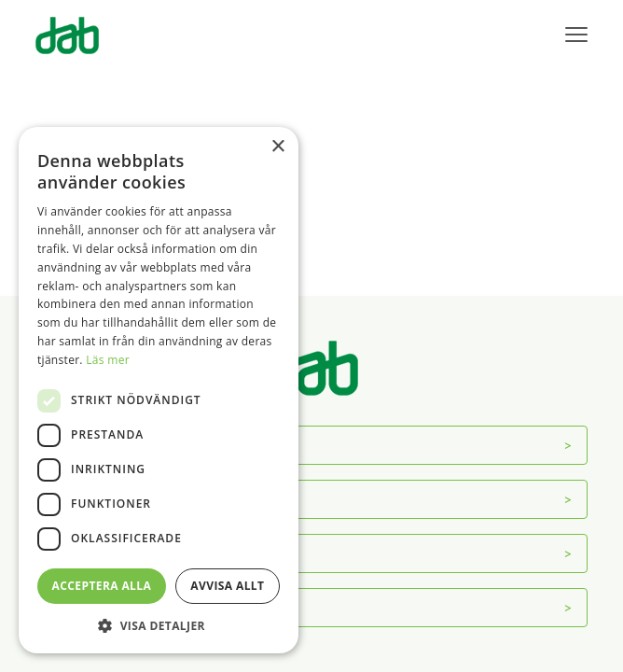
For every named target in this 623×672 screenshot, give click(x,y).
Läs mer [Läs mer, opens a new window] (108, 360)
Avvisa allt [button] (227, 586)
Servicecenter (95, 499)
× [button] (277, 147)
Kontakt (78, 553)
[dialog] (159, 390)
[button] (159, 625)
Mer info (79, 607)
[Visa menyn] (576, 35)
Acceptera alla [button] (102, 586)
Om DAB (80, 445)
